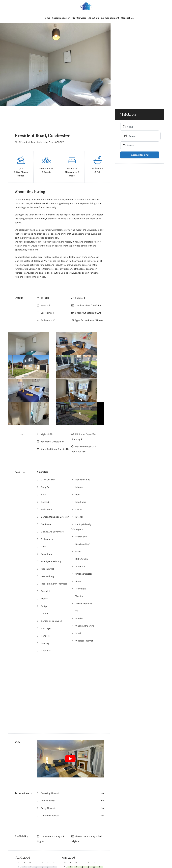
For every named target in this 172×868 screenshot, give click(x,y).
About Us (94, 18)
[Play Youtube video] (70, 712)
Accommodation (61, 18)
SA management (110, 18)
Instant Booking (140, 155)
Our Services (79, 18)
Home (47, 18)
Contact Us (127, 18)
